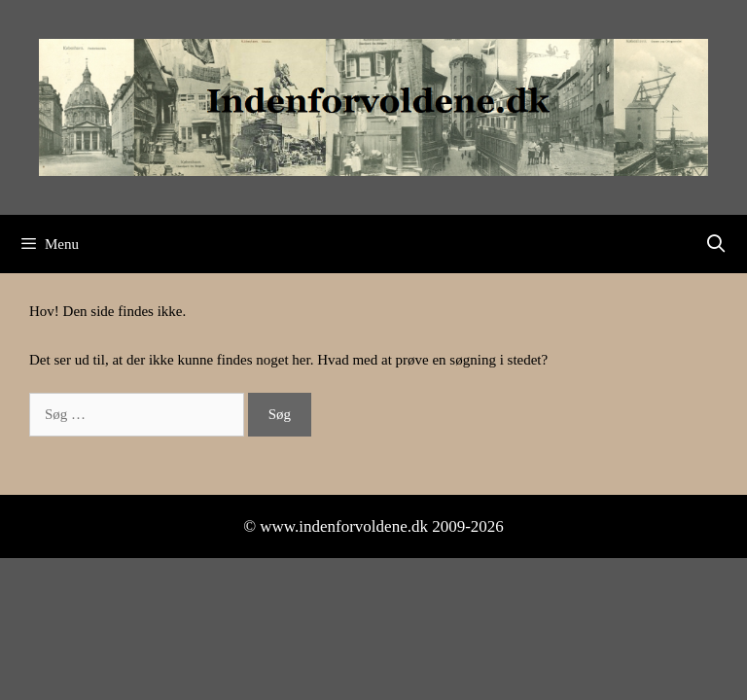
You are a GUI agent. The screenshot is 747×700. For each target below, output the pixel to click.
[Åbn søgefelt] (716, 244)
